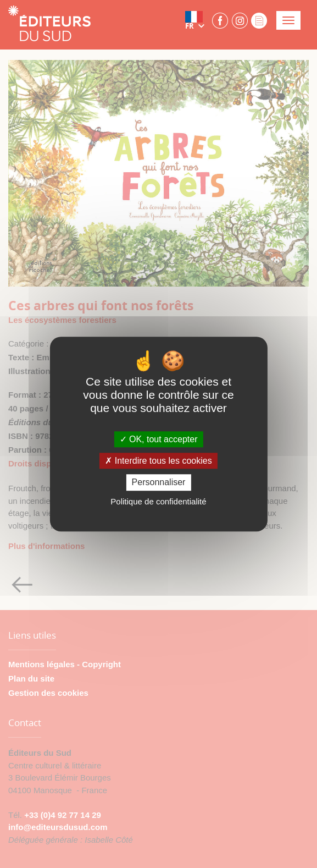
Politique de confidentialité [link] (158, 501)
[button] (197, 20)
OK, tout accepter (159, 439)
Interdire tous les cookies (158, 461)
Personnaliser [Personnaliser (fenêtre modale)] (159, 483)
